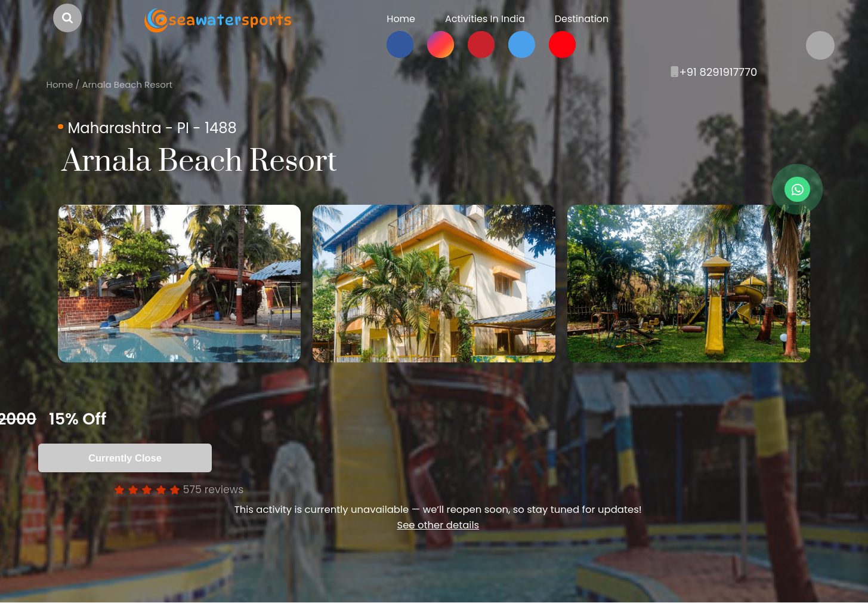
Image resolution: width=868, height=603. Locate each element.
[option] (179, 284)
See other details (438, 525)
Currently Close (125, 458)
